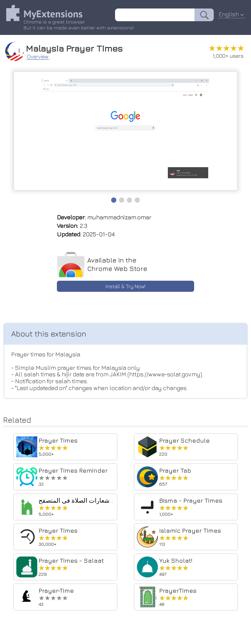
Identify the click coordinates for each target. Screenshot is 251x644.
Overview (38, 56)
